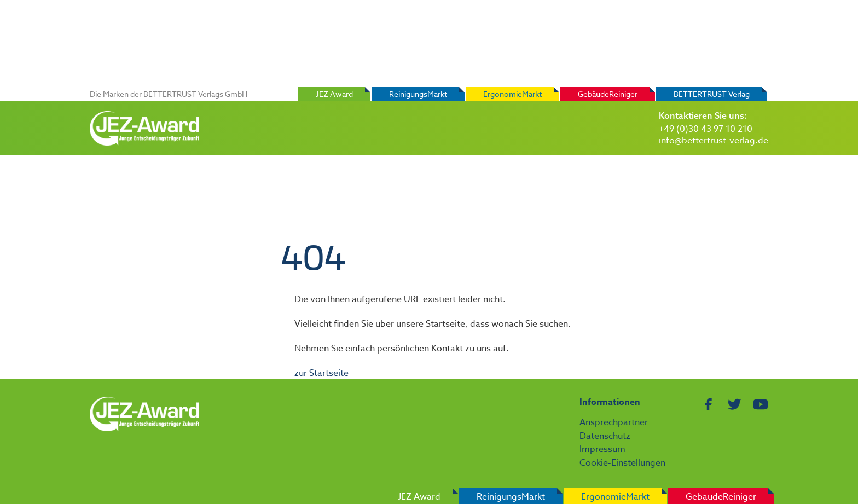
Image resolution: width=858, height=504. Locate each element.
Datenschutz (605, 436)
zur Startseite (321, 373)
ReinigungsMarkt (418, 94)
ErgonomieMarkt (512, 94)
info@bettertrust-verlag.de (714, 141)
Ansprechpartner (614, 422)
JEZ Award (334, 94)
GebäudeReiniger (608, 94)
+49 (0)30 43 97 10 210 (706, 129)
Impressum (602, 449)
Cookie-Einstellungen (622, 463)
